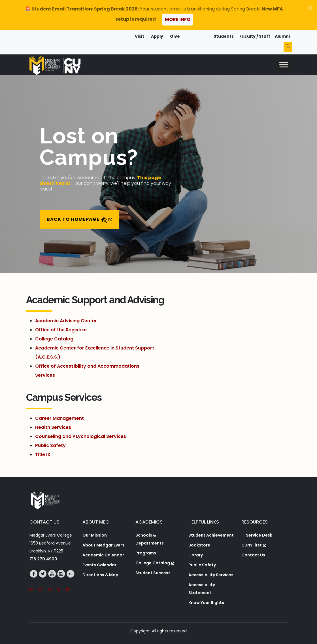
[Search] (288, 47)
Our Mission (95, 535)
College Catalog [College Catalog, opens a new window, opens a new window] (155, 563)
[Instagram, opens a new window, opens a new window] (62, 582)
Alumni (282, 36)
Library (196, 555)
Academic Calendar (103, 555)
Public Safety (50, 445)
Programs (146, 553)
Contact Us (253, 555)
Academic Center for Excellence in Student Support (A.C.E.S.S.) (95, 352)
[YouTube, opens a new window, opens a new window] (53, 582)
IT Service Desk (257, 535)
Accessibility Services (211, 575)
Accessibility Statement (202, 589)
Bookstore (199, 545)
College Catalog (54, 339)
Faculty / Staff (255, 36)
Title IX (43, 455)
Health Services (53, 427)
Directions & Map (100, 575)
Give (175, 36)
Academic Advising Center (66, 321)
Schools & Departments (150, 539)
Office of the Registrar (61, 330)
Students (224, 36)
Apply (157, 36)
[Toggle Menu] (284, 64)
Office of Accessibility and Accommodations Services (87, 371)
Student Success (153, 573)
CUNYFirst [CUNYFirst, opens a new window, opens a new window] (254, 545)
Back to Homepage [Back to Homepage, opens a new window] (79, 220)
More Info (178, 19)
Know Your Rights (206, 603)
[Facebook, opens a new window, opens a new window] (34, 582)
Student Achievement (211, 535)
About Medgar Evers (103, 545)
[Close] (310, 8)
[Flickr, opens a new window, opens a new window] (71, 582)
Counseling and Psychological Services (81, 436)
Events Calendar (99, 565)
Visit (140, 36)
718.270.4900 (43, 559)
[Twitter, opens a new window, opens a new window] (43, 582)
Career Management (59, 418)
